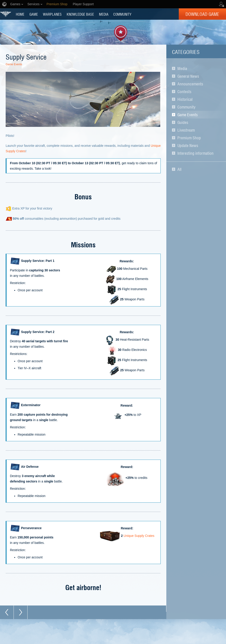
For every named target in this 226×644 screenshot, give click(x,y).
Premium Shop (189, 138)
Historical (185, 99)
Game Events (188, 115)
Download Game (202, 14)
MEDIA (104, 14)
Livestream (186, 130)
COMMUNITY (122, 14)
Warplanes (52, 14)
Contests (184, 92)
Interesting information (195, 153)
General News (188, 76)
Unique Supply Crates (139, 536)
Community (186, 107)
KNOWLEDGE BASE (80, 14)
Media (182, 68)
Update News (188, 145)
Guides (183, 122)
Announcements (190, 84)
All (179, 169)
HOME (20, 14)
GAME (34, 14)
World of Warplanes (6, 14)
